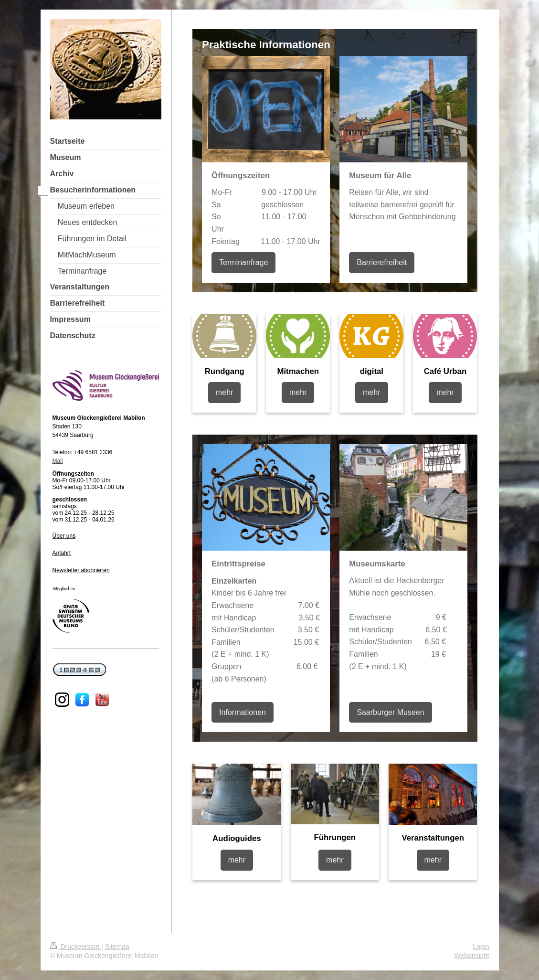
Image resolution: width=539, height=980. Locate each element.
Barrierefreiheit (382, 262)
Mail (58, 461)
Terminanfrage (243, 262)
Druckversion (76, 947)
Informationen (243, 712)
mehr (224, 392)
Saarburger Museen (390, 712)
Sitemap (117, 947)
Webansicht (472, 956)
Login (481, 947)
